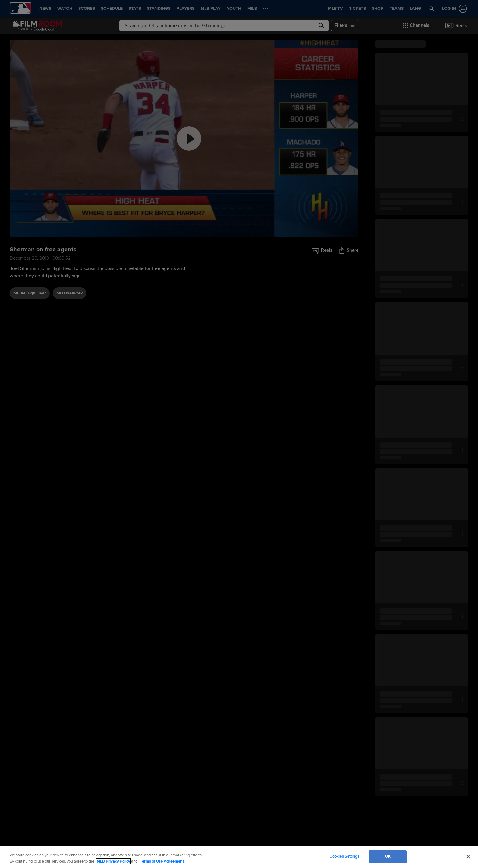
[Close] (468, 856)
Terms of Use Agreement (162, 861)
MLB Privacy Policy (113, 861)
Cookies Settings (344, 856)
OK (388, 856)
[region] (239, 857)
